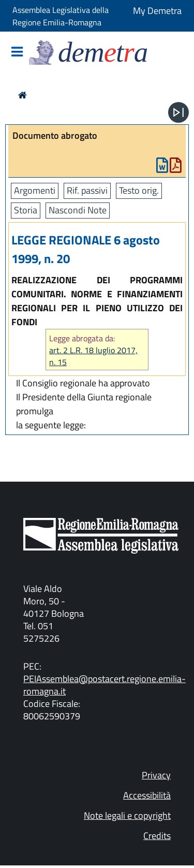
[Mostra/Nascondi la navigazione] (17, 53)
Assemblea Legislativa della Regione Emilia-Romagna (61, 16)
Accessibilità (147, 795)
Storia (26, 210)
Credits (157, 836)
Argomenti (35, 190)
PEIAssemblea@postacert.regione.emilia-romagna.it (105, 685)
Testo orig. (139, 190)
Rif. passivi (87, 190)
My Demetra (157, 11)
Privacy (156, 775)
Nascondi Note (78, 210)
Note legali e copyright (127, 815)
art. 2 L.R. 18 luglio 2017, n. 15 (93, 356)
